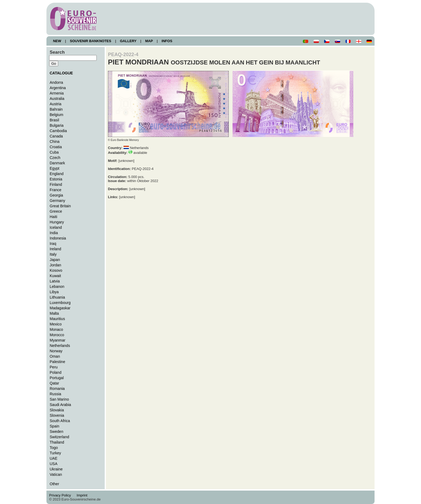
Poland (56, 372)
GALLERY (128, 41)
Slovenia (57, 415)
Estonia (56, 179)
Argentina (58, 88)
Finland (56, 184)
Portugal (57, 378)
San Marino (59, 399)
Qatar (54, 383)
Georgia (56, 195)
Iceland (56, 227)
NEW (57, 41)
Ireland (55, 249)
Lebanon (57, 287)
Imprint (83, 495)
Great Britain (60, 206)
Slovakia (57, 410)
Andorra (56, 82)
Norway (56, 351)
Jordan (55, 265)
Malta (54, 313)
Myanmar (57, 340)
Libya (54, 292)
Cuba (54, 152)
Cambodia (58, 131)
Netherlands (60, 346)
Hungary (57, 222)
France (56, 190)
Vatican (56, 474)
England (57, 174)
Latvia (55, 281)
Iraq (53, 244)
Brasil (54, 120)
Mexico (56, 324)
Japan (55, 260)
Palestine (57, 362)
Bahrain (56, 109)
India (54, 233)
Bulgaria (57, 125)
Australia (57, 99)
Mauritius (57, 319)
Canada (56, 136)
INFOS (167, 41)
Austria (56, 104)
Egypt (55, 168)
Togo (54, 448)
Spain (55, 426)
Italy (53, 254)
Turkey (55, 453)
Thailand (57, 442)
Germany (57, 201)
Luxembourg (60, 303)
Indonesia (58, 238)
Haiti (53, 217)
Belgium (57, 115)
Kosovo (56, 270)
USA (54, 464)
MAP (149, 41)
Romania (57, 389)
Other (54, 484)
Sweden (57, 432)
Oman (55, 356)
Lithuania (57, 297)
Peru (54, 367)
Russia (55, 394)
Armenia (57, 93)
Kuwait (55, 276)
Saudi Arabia (60, 405)
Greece (56, 211)
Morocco (57, 335)
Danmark (57, 163)
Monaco (56, 329)
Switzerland (59, 437)
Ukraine (56, 469)
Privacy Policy (61, 495)
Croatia (56, 147)
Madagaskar (60, 308)
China (55, 142)
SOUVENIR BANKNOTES (91, 41)
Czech (55, 158)
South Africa (60, 421)
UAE (54, 458)
